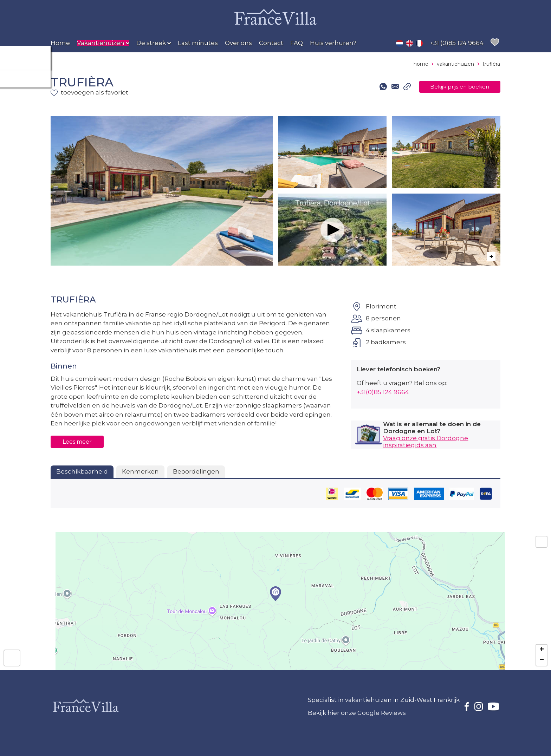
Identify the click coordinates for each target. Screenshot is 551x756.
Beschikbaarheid (82, 471)
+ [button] (542, 650)
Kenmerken (140, 471)
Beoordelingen (196, 471)
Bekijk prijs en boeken (452, 87)
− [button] (542, 660)
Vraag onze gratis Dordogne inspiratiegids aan (426, 442)
